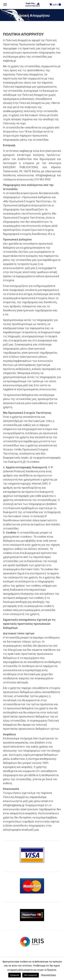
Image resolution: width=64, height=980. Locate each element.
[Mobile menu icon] (5, 5)
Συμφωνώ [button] (15, 975)
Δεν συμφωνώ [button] (31, 975)
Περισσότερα (48, 975)
